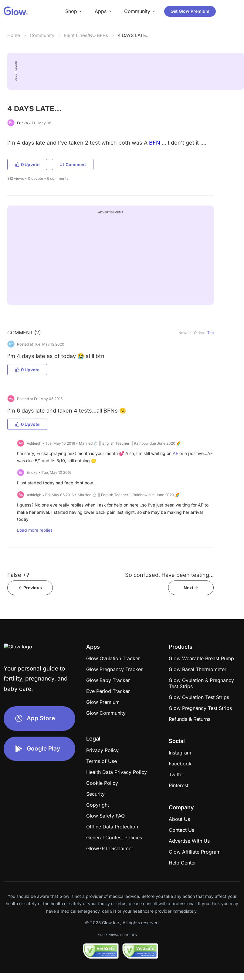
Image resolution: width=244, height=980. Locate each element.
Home (14, 35)
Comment (73, 164)
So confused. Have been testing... (169, 575)
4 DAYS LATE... (134, 35)
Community (42, 35)
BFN (155, 143)
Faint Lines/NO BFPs (86, 35)
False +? (18, 575)
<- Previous (30, 588)
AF (175, 453)
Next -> (191, 588)
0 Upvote (27, 164)
